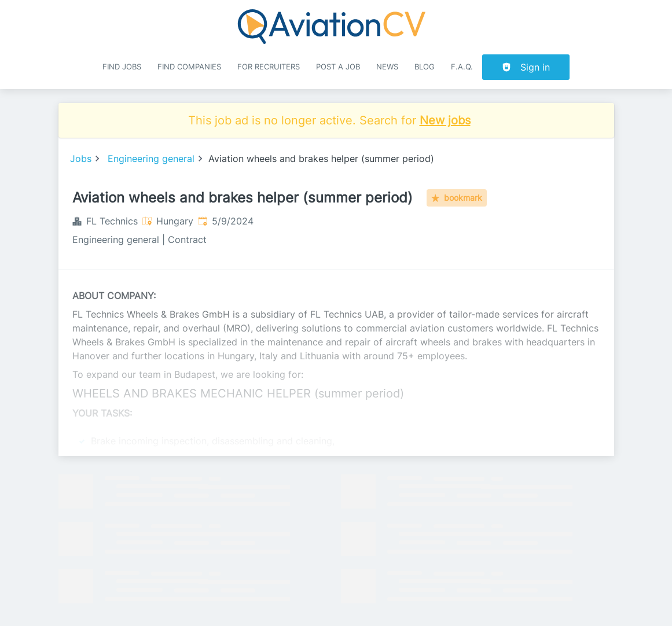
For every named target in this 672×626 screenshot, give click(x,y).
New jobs (445, 120)
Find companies (189, 67)
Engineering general (151, 159)
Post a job (338, 67)
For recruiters (269, 67)
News (387, 67)
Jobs (81, 159)
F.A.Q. (462, 67)
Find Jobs (122, 67)
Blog (425, 67)
